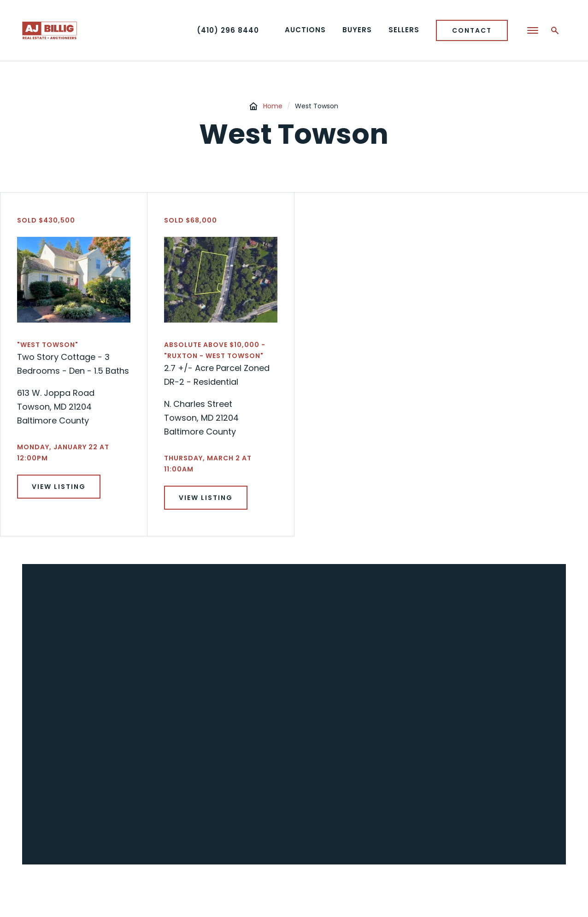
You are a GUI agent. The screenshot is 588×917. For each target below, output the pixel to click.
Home (273, 106)
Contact (472, 30)
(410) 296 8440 (228, 30)
